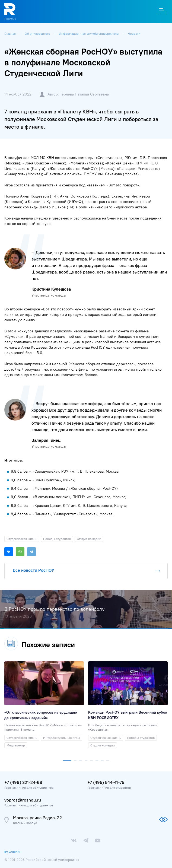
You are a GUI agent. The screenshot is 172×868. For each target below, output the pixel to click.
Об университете (38, 34)
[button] (67, 759)
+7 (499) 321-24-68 (23, 782)
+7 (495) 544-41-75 (106, 782)
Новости (134, 34)
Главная (10, 34)
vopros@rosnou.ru (23, 800)
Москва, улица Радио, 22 (37, 818)
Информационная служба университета (89, 34)
